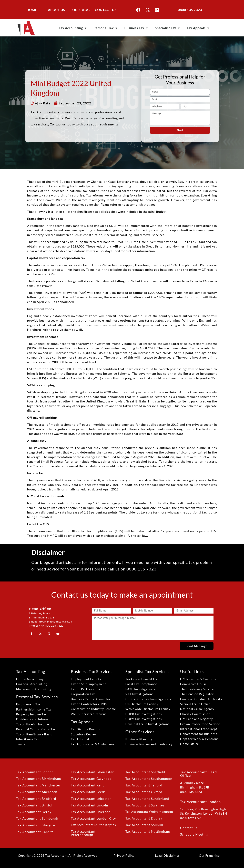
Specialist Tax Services (147, 671)
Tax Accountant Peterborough (83, 833)
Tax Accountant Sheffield (145, 772)
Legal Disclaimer (167, 855)
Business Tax (136, 28)
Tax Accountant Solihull (144, 825)
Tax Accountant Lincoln (89, 805)
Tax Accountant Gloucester (92, 772)
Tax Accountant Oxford (144, 792)
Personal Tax (106, 28)
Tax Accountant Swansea (145, 805)
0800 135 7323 (190, 10)
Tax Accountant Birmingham (39, 779)
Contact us (189, 828)
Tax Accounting (73, 28)
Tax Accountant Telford (144, 785)
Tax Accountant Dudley (144, 818)
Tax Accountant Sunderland (147, 799)
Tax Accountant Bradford (36, 799)
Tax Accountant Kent (87, 785)
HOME (32, 10)
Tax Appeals (198, 28)
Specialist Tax (167, 28)
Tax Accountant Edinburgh (37, 818)
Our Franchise (209, 855)
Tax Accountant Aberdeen (37, 792)
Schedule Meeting (194, 834)
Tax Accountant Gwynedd (91, 779)
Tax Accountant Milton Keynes (93, 825)
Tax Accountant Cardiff (34, 832)
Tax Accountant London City (93, 818)
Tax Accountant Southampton (149, 779)
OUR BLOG (81, 10)
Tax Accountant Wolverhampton (149, 812)
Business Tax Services (92, 671)
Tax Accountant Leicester (91, 799)
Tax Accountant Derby (34, 812)
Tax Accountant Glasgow (36, 825)
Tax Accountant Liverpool (91, 812)
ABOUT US (57, 10)
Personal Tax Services (37, 697)
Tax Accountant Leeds (88, 792)
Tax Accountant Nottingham (148, 831)
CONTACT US (106, 10)
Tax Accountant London (35, 772)
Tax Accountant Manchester (38, 785)
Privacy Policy (124, 855)
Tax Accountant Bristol (34, 805)
